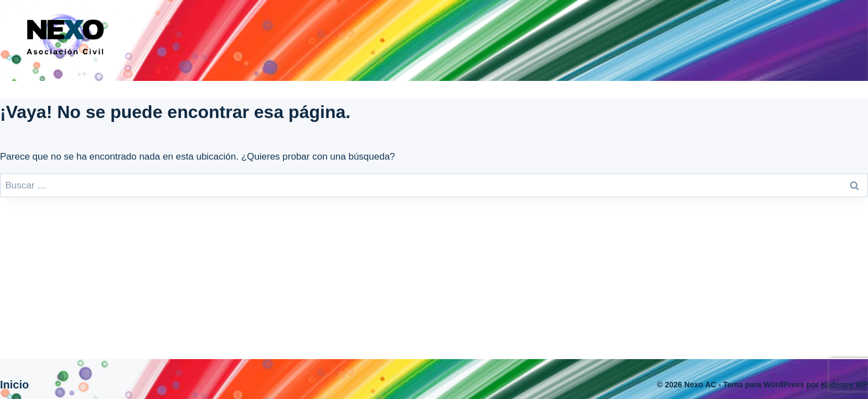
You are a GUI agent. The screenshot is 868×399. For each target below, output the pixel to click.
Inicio (14, 385)
